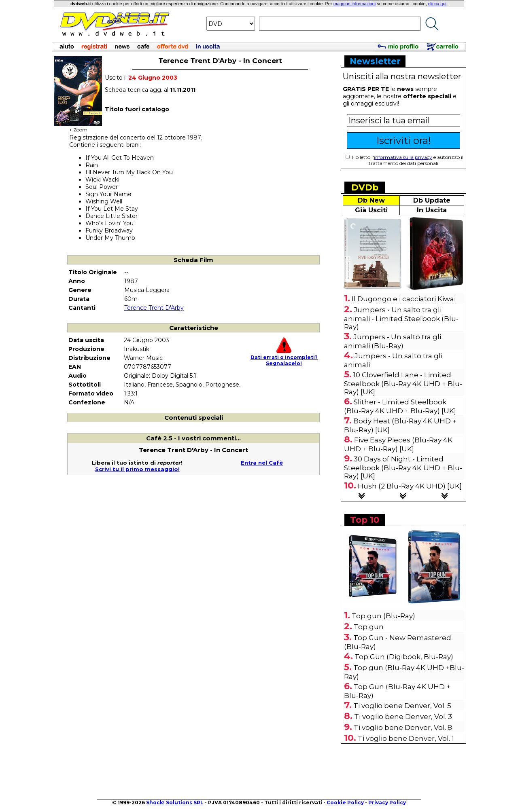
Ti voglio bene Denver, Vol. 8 (403, 727)
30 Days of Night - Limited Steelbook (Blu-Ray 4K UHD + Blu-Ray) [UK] (403, 467)
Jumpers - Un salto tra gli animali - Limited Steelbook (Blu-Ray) (401, 318)
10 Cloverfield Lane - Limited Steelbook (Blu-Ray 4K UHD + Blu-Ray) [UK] (403, 383)
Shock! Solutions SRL (175, 802)
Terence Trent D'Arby (154, 308)
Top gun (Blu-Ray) (383, 616)
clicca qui (437, 4)
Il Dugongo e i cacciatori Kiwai (404, 299)
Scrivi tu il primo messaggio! (137, 469)
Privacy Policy (387, 802)
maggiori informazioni (355, 4)
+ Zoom (78, 127)
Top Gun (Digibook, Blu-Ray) (404, 657)
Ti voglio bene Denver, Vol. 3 (403, 717)
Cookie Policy (345, 802)
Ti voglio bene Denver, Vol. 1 (406, 738)
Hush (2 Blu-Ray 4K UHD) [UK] (410, 486)
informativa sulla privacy (403, 157)
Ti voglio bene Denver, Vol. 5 (402, 706)
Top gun (369, 627)
